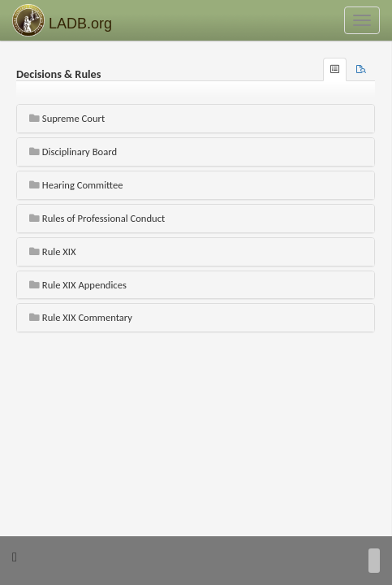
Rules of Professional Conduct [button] (97, 218)
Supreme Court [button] (67, 118)
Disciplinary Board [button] (73, 152)
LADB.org (62, 20)
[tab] (361, 69)
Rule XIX (53, 251)
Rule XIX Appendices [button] (78, 285)
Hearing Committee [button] (76, 185)
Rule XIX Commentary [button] (81, 317)
